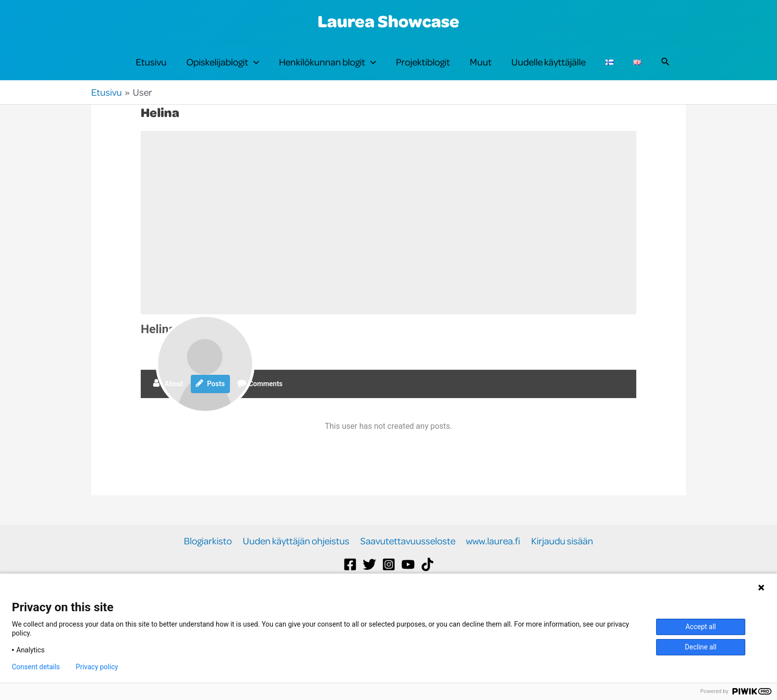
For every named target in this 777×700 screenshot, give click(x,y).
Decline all (701, 647)
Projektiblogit (423, 70)
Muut (481, 70)
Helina (158, 346)
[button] (254, 70)
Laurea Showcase (388, 21)
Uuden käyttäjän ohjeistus (297, 557)
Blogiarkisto (210, 557)
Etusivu (151, 70)
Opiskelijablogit (223, 70)
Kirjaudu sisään (561, 557)
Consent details (36, 667)
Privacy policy (97, 667)
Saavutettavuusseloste (408, 557)
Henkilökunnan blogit (328, 70)
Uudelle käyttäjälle (549, 70)
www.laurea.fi (493, 557)
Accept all (701, 627)
